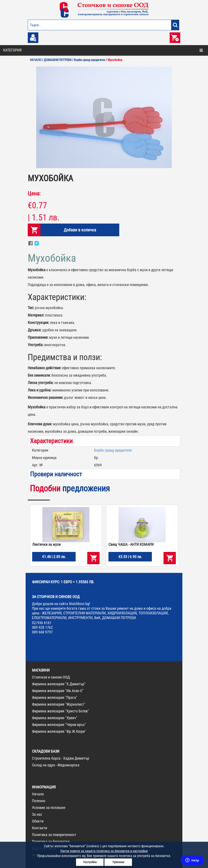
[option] (104, 117)
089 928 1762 (42, 627)
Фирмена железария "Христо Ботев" (60, 711)
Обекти (38, 821)
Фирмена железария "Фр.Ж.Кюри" (59, 731)
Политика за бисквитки (51, 841)
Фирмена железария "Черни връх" (59, 725)
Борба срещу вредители (113, 450)
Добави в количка (80, 230)
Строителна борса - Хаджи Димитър (61, 758)
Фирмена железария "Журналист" (59, 704)
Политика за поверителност (54, 835)
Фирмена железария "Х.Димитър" (59, 684)
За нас (37, 814)
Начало (38, 794)
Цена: (34, 194)
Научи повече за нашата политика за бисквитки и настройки (104, 851)
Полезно (39, 801)
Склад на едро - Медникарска (56, 765)
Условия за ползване (49, 808)
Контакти (40, 828)
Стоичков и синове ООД (51, 677)
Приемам (118, 862)
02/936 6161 (42, 623)
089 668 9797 (42, 632)
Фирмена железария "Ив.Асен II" (58, 691)
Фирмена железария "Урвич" (55, 718)
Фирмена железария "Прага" (55, 697)
